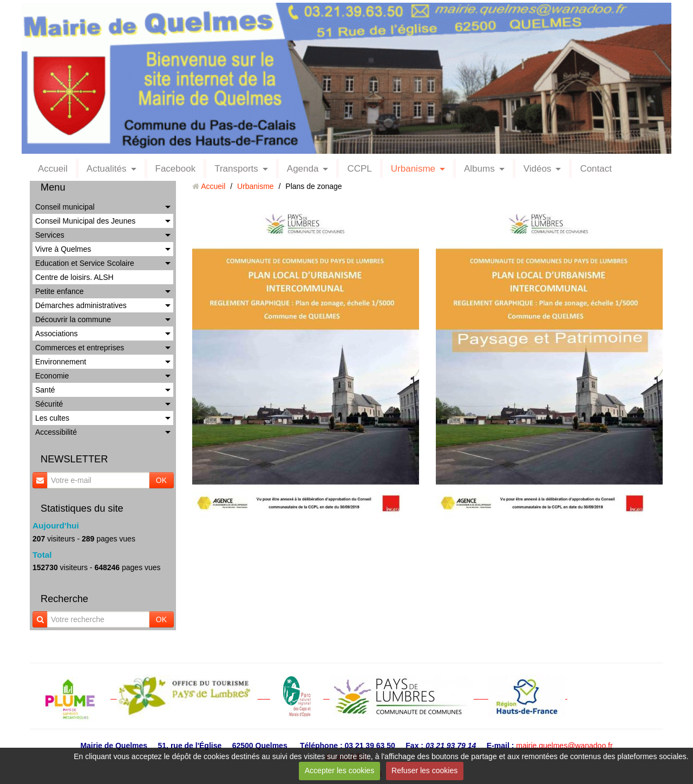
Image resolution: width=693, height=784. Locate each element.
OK (161, 480)
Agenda (303, 169)
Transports (236, 169)
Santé (45, 390)
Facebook (176, 169)
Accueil (53, 169)
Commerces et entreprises (80, 348)
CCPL (359, 169)
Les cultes (52, 418)
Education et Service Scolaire (85, 263)
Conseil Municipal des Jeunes (85, 221)
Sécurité (49, 404)
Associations (57, 334)
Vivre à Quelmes (63, 249)
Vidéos (538, 169)
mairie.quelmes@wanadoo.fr (564, 746)
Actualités (107, 169)
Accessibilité (56, 432)
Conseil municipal (65, 207)
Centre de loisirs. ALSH (74, 277)
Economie (52, 376)
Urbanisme (413, 169)
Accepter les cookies (339, 770)
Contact (596, 169)
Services (50, 235)
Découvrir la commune (73, 319)
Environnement (61, 362)
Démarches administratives (81, 305)
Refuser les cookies (424, 770)
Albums (479, 169)
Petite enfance (60, 291)
